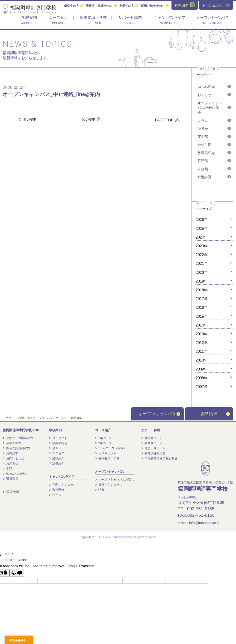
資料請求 (215, 414)
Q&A (8, 468)
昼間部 (203, 161)
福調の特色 (58, 443)
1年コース (103, 438)
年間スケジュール (63, 485)
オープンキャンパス (159, 414)
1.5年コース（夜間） (111, 448)
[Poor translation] (17, 573)
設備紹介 (57, 463)
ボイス (55, 495)
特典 (100, 490)
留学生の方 (74, 6)
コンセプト (58, 438)
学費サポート (152, 443)
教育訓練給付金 (153, 453)
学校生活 (204, 145)
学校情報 (11, 492)
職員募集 (77, 418)
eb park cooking (15, 474)
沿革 (54, 448)
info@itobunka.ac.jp (204, 523)
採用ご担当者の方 (155, 6)
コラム (203, 121)
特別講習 (204, 177)
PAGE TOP (166, 120)
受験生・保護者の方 (101, 6)
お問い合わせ (27, 418)
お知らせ (204, 95)
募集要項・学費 (107, 458)
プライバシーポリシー (53, 418)
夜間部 (203, 137)
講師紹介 (57, 458)
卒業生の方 (129, 6)
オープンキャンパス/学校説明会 (210, 108)
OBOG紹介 (206, 87)
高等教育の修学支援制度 (159, 458)
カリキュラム (106, 453)
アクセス (8, 418)
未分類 (203, 169)
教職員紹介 (206, 153)
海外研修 (57, 490)
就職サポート (152, 438)
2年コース (103, 443)
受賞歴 (203, 129)
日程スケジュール (109, 485)
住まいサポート (153, 448)
